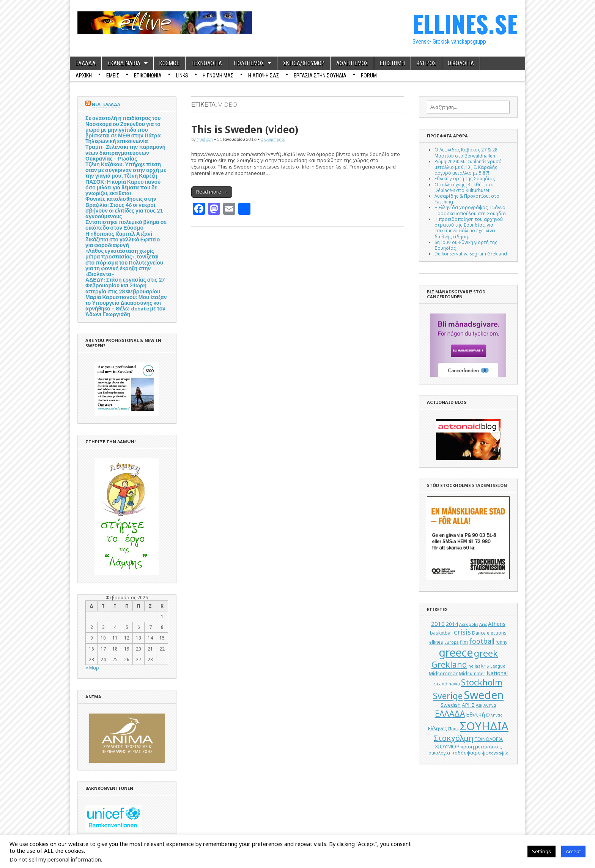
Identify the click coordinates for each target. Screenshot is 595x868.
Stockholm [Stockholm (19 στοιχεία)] (482, 682)
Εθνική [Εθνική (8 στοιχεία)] (475, 714)
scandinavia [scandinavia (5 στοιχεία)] (447, 684)
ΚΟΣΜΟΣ (169, 63)
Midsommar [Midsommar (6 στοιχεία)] (443, 673)
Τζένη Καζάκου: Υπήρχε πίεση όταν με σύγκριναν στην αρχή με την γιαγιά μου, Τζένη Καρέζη (126, 170)
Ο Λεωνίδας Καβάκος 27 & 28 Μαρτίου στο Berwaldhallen (466, 152)
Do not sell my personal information (55, 859)
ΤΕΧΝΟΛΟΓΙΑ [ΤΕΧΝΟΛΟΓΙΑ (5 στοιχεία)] (489, 739)
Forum (369, 76)
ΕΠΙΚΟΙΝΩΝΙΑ (148, 76)
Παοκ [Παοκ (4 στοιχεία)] (453, 729)
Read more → (212, 192)
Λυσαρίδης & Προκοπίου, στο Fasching (467, 199)
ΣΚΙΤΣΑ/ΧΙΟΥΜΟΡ (304, 63)
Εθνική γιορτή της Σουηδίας (465, 178)
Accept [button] (573, 851)
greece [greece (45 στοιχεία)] (456, 652)
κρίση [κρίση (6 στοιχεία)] (467, 747)
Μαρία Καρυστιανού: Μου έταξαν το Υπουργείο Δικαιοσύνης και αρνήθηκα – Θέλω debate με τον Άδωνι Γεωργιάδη (126, 306)
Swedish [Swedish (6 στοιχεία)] (451, 705)
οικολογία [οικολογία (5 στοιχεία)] (439, 753)
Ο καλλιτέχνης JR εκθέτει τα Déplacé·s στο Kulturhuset (464, 187)
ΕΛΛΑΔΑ (86, 63)
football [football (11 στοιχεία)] (482, 641)
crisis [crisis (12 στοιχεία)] (462, 632)
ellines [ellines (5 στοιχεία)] (436, 642)
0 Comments (273, 139)
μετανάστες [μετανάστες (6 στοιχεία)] (489, 747)
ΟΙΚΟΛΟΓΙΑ (461, 63)
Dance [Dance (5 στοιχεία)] (479, 633)
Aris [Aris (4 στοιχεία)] (483, 624)
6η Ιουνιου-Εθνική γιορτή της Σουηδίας (466, 245)
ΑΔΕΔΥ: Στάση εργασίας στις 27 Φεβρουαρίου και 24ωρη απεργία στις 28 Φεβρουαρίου (125, 285)
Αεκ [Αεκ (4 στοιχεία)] (479, 705)
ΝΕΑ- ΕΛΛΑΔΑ (106, 104)
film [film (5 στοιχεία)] (464, 642)
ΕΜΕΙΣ (113, 76)
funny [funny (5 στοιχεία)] (501, 642)
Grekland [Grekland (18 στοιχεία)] (449, 664)
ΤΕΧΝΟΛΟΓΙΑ (207, 63)
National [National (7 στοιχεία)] (497, 673)
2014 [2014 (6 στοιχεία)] (452, 624)
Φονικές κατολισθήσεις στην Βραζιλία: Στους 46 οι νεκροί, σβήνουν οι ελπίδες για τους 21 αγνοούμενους (124, 207)
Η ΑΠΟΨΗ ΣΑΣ (264, 76)
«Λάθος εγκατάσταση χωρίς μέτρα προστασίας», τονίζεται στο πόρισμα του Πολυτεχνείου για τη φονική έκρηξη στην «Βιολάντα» (124, 262)
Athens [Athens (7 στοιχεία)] (497, 624)
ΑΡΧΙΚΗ (84, 76)
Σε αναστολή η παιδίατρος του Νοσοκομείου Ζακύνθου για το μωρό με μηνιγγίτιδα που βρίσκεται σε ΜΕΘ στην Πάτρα (123, 127)
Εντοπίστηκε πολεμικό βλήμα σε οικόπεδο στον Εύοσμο (126, 225)
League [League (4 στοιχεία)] (498, 666)
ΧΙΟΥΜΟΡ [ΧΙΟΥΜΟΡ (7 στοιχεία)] (447, 746)
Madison (205, 139)
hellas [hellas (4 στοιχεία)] (474, 666)
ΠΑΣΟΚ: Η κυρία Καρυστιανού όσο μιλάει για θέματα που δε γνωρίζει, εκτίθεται (123, 187)
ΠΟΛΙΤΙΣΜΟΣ (249, 63)
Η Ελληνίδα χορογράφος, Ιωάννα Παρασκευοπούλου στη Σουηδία (470, 210)
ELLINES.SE (465, 23)
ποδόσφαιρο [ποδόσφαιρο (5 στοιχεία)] (466, 753)
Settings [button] (541, 851)
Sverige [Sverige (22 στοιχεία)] (448, 696)
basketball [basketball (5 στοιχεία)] (441, 633)
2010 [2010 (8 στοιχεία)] (438, 624)
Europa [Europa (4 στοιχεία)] (452, 642)
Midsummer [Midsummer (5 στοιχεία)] (472, 673)
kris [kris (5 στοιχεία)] (485, 666)
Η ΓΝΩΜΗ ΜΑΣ (218, 76)
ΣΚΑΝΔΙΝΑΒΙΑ (124, 63)
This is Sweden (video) (245, 129)
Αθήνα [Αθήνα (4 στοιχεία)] (490, 705)
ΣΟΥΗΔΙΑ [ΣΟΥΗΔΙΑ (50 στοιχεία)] (484, 726)
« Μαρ (92, 668)
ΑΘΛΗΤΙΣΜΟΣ (352, 63)
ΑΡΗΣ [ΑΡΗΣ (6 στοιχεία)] (468, 705)
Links (182, 76)
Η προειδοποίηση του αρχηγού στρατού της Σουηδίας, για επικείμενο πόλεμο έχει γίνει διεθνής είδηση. (469, 228)
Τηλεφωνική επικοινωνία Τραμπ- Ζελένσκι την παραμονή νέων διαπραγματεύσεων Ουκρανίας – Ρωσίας (125, 150)
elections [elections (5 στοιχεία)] (497, 633)
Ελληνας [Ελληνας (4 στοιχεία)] (494, 715)
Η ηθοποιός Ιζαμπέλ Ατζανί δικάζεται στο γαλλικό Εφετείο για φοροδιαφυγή (123, 239)
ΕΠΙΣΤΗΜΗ (392, 63)
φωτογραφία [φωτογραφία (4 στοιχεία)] (495, 753)
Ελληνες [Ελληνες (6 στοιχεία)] (438, 728)
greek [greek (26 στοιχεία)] (486, 653)
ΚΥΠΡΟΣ (426, 63)
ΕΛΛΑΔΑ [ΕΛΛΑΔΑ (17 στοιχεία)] (450, 714)
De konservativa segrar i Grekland (471, 254)
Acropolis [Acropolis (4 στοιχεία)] (469, 624)
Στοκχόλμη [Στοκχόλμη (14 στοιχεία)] (453, 738)
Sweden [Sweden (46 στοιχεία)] (484, 695)
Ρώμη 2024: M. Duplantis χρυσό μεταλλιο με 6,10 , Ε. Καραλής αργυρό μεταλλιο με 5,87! (468, 167)
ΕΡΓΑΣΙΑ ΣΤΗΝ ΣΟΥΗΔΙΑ (320, 76)
